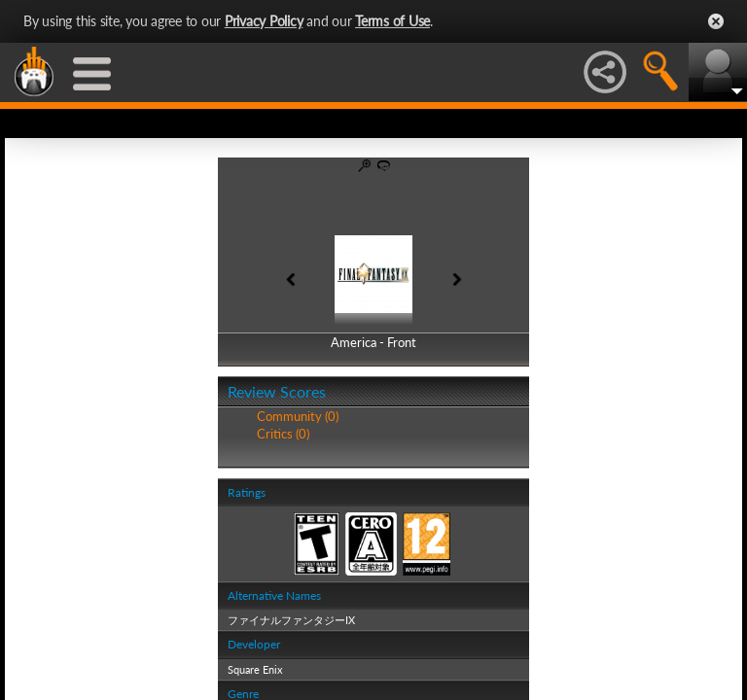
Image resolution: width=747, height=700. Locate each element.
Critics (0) (283, 434)
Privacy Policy (264, 21)
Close (716, 21)
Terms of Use (392, 21)
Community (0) (298, 416)
